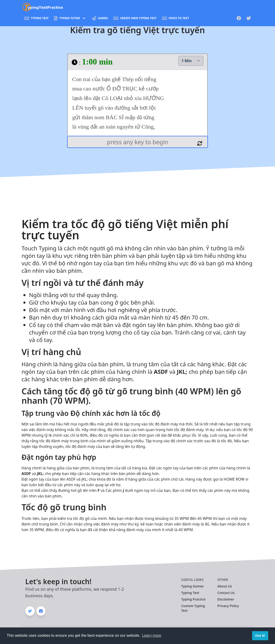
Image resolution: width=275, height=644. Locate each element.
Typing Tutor (70, 18)
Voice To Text (175, 18)
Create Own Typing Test (135, 18)
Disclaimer (226, 599)
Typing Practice (193, 599)
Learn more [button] (152, 635)
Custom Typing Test (193, 608)
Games (100, 18)
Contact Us (226, 593)
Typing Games (192, 586)
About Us (224, 586)
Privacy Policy (228, 606)
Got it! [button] (260, 636)
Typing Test (36, 18)
